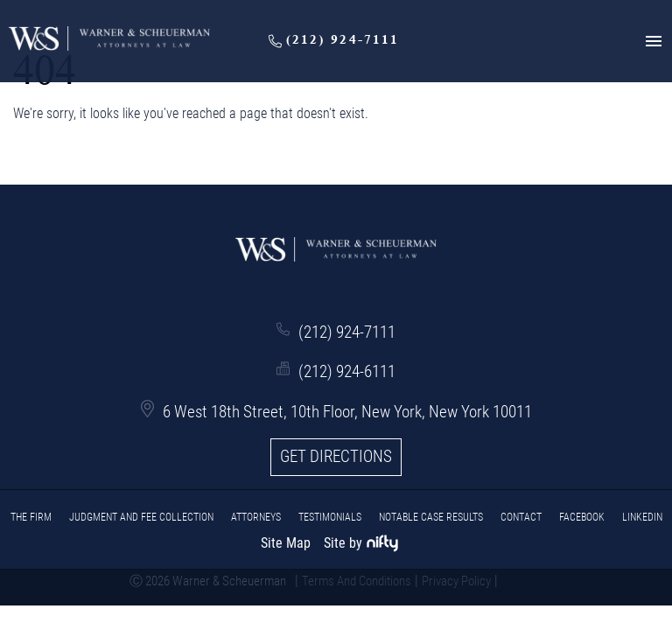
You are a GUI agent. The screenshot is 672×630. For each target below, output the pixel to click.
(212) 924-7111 (347, 332)
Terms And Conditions (357, 581)
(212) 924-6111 (347, 371)
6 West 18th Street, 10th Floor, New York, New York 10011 (347, 412)
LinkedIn (642, 517)
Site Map (286, 543)
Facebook (582, 517)
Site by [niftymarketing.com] (361, 543)
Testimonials (330, 517)
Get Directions (336, 456)
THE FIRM (31, 517)
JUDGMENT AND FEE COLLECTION (141, 517)
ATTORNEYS (256, 517)
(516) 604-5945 (521, 591)
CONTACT (521, 517)
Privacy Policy (456, 581)
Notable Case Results (431, 517)
